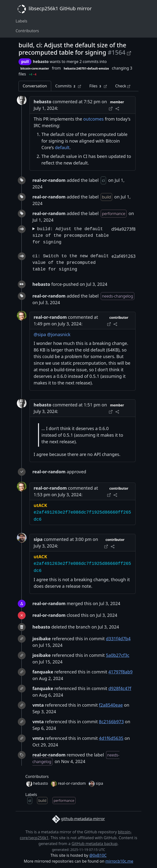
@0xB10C (98, 855)
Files (98, 86)
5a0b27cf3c (118, 655)
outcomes (94, 119)
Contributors (27, 31)
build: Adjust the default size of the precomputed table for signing (71, 236)
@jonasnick (59, 334)
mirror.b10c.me (119, 861)
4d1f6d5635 (111, 738)
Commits (68, 86)
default (62, 147)
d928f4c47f (120, 688)
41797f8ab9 (120, 672)
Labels (21, 21)
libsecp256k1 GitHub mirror (54, 9)
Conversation (35, 86)
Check (123, 86)
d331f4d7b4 (118, 639)
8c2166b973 (111, 722)
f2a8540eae (111, 705)
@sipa (40, 334)
